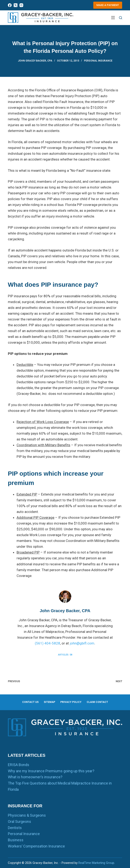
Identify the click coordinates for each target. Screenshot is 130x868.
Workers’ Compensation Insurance (36, 846)
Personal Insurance (98, 61)
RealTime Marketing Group (96, 863)
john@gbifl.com (82, 643)
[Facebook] (10, 5)
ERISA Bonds (19, 765)
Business (16, 840)
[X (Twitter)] (16, 5)
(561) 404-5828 (47, 643)
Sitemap (49, 702)
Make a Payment (108, 5)
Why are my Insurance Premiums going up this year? (51, 771)
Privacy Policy (71, 702)
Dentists (15, 828)
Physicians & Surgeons (27, 815)
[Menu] (113, 18)
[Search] (121, 18)
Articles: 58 (65, 655)
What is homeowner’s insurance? (35, 777)
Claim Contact (97, 702)
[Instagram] (21, 5)
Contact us (30, 702)
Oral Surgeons (19, 821)
